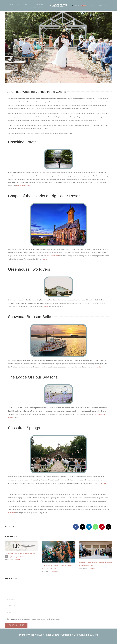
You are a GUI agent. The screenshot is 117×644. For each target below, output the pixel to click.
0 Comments (17, 560)
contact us (11, 513)
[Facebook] (76, 527)
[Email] (108, 527)
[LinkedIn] (89, 527)
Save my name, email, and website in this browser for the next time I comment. (33, 619)
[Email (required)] (53, 606)
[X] (82, 527)
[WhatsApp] (95, 527)
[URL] (53, 612)
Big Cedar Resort (53, 256)
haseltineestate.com (23, 186)
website (45, 259)
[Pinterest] (102, 527)
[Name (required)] (53, 599)
